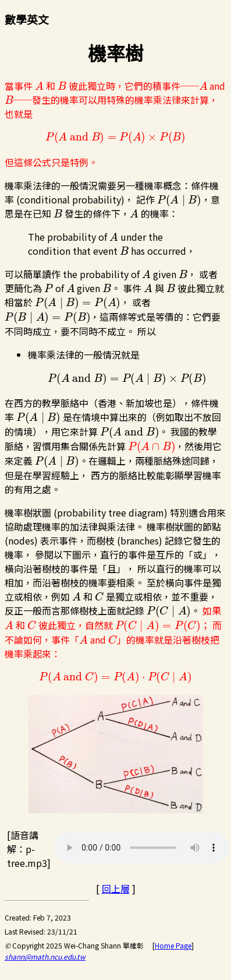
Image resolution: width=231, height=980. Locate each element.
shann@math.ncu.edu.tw (45, 956)
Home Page (173, 945)
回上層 (116, 888)
